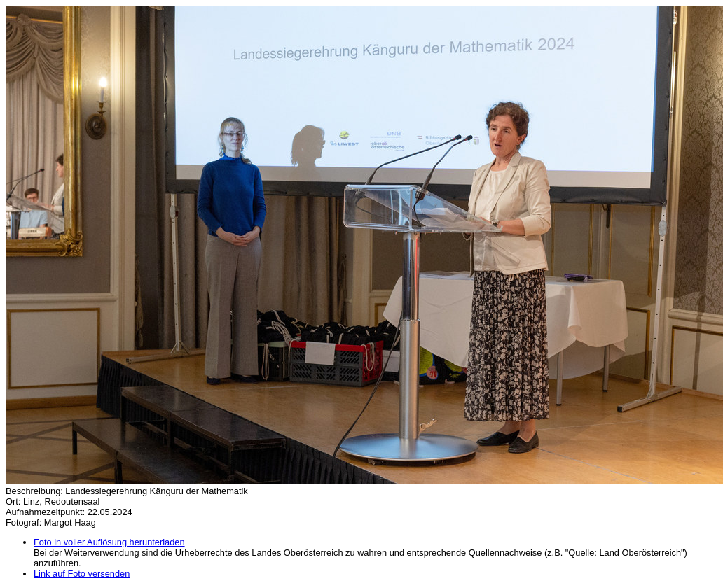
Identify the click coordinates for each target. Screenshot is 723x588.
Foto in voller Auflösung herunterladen (109, 542)
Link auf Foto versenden (82, 574)
